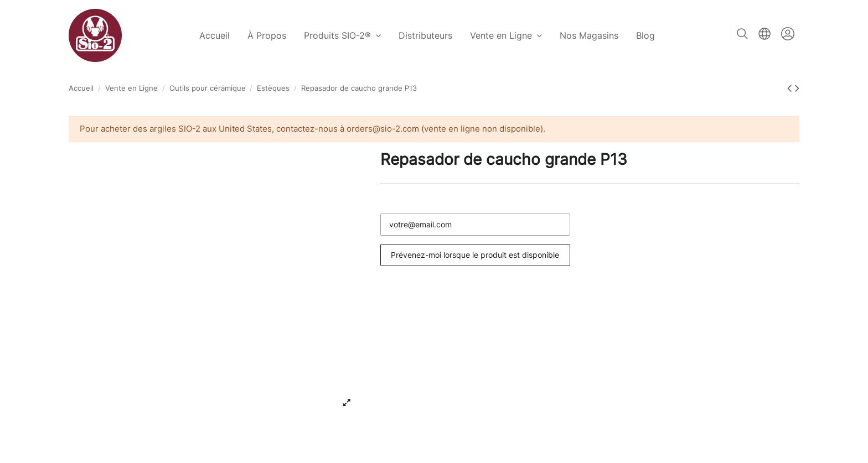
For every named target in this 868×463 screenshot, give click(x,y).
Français (764, 34)
